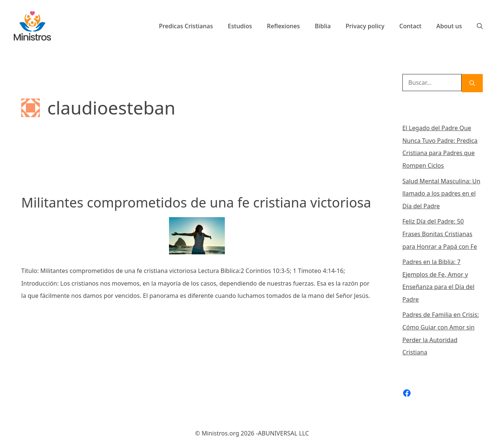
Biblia (323, 26)
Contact (411, 26)
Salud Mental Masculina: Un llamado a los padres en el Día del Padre (441, 194)
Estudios (240, 26)
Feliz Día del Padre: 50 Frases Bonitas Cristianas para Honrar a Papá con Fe (440, 234)
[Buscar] (472, 83)
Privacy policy (365, 26)
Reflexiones (283, 26)
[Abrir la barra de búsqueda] (480, 26)
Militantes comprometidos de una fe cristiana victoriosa (196, 202)
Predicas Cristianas (186, 26)
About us (449, 26)
